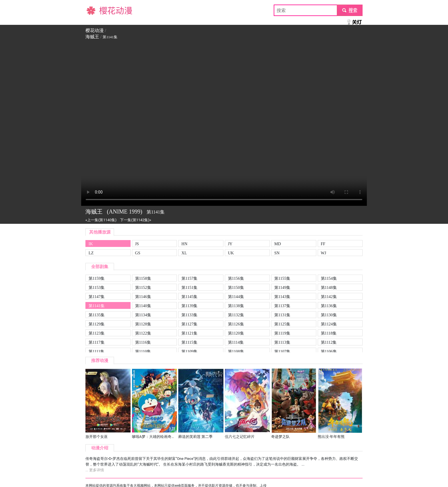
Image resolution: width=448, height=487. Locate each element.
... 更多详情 (95, 470)
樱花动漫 (95, 10)
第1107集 (282, 351)
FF (323, 244)
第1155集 (282, 278)
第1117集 (97, 342)
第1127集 (189, 324)
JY (230, 244)
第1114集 (236, 342)
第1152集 (143, 287)
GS (138, 253)
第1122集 (143, 333)
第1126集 (236, 324)
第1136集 (329, 306)
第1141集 (97, 306)
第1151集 (189, 287)
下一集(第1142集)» (136, 220)
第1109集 (189, 351)
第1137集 (282, 306)
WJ (324, 253)
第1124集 (329, 324)
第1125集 (282, 324)
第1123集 (97, 333)
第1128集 (143, 324)
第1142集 (329, 297)
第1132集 (236, 315)
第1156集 (236, 278)
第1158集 (143, 278)
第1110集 (143, 351)
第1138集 (236, 306)
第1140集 (143, 306)
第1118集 (329, 333)
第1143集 (282, 297)
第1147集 (97, 297)
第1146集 (143, 297)
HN (184, 244)
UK (231, 253)
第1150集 (236, 287)
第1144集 (236, 297)
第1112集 (329, 342)
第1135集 (97, 315)
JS (137, 244)
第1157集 (189, 278)
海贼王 (92, 37)
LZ (91, 253)
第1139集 (189, 306)
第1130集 (329, 315)
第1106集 (329, 351)
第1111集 (96, 351)
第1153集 (97, 287)
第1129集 (97, 324)
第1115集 (189, 342)
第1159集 (97, 278)
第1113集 (282, 342)
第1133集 (189, 315)
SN (277, 253)
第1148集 (329, 287)
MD (278, 244)
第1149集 (282, 287)
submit (350, 10)
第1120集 (236, 333)
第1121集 (189, 333)
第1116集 (143, 342)
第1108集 (236, 351)
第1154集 (329, 278)
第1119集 (282, 333)
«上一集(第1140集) (101, 220)
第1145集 (189, 297)
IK (91, 244)
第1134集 (143, 315)
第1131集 (282, 315)
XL (184, 253)
